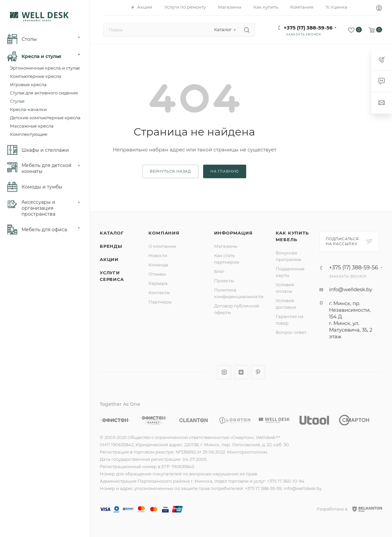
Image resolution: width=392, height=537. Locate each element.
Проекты (224, 281)
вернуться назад (170, 171)
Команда (158, 265)
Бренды (111, 246)
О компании (162, 246)
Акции (109, 259)
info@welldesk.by (351, 289)
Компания (164, 233)
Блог (219, 271)
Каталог (112, 233)
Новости (158, 255)
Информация (233, 233)
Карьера (158, 283)
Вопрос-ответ (291, 332)
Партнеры (160, 302)
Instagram (224, 372)
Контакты (159, 293)
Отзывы (157, 274)
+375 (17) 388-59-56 (308, 28)
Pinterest (258, 372)
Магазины (226, 246)
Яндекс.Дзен (241, 372)
